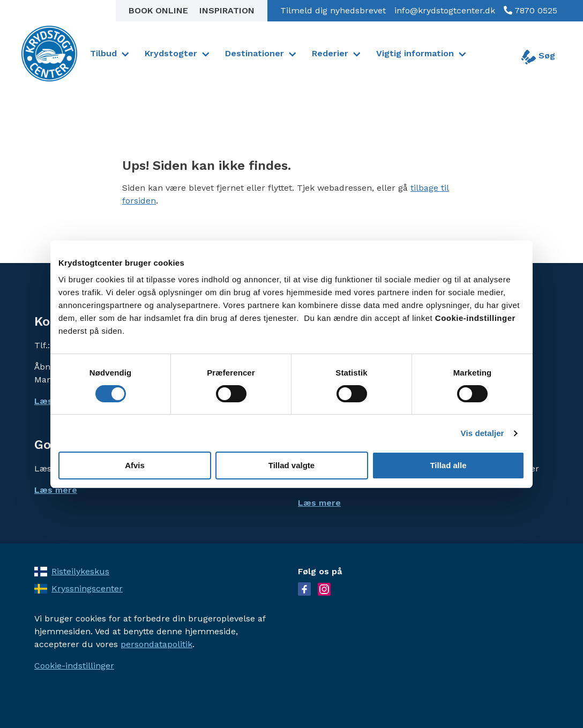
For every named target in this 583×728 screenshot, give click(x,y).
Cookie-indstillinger (74, 666)
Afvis (135, 465)
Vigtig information (415, 53)
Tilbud (103, 53)
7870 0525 (535, 10)
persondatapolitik (156, 644)
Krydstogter (171, 53)
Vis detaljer (483, 433)
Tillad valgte (291, 465)
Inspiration (227, 10)
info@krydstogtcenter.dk (445, 10)
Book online (160, 10)
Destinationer (255, 53)
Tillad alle (448, 465)
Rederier (330, 53)
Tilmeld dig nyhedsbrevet (333, 10)
